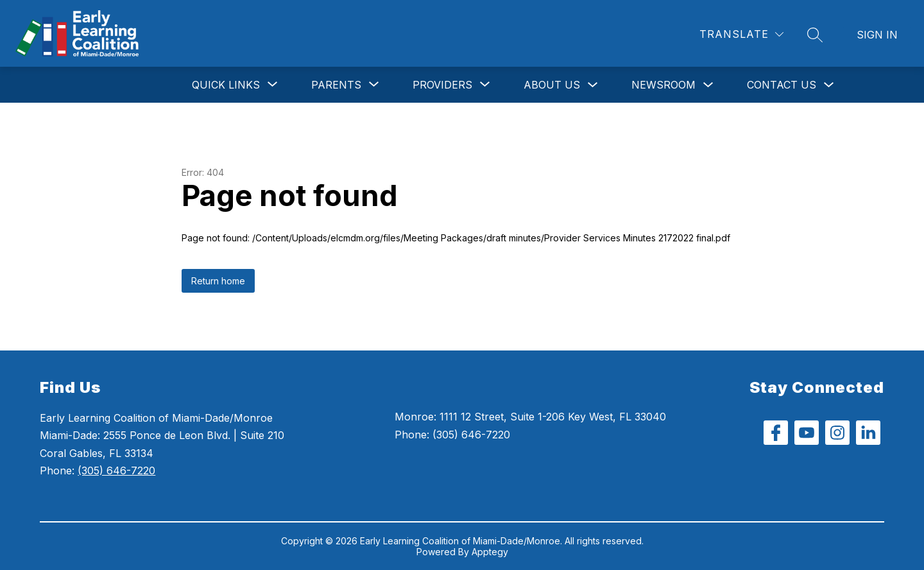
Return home (218, 281)
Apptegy (490, 552)
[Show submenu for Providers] (442, 85)
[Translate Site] (741, 34)
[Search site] (815, 35)
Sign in (877, 35)
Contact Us (782, 85)
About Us (552, 85)
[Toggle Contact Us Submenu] (829, 85)
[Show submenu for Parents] (336, 85)
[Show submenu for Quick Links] (226, 85)
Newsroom (663, 85)
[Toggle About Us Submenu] (593, 85)
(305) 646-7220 (116, 471)
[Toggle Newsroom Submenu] (708, 85)
